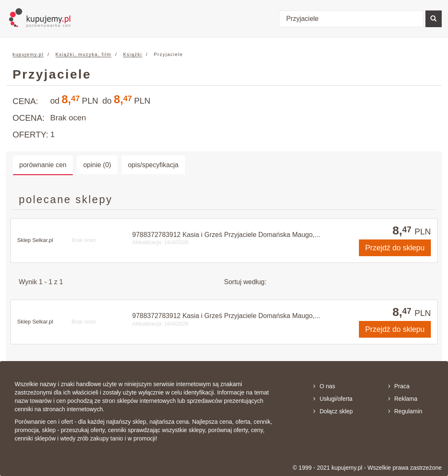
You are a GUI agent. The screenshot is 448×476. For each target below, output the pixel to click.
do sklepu (395, 248)
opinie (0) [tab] (97, 165)
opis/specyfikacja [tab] (153, 165)
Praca (399, 386)
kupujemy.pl (28, 54)
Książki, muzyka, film (84, 54)
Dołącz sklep (333, 411)
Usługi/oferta (333, 399)
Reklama (403, 399)
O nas (324, 386)
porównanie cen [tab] (43, 165)
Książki (132, 54)
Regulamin (405, 411)
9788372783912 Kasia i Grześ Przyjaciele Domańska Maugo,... (226, 235)
